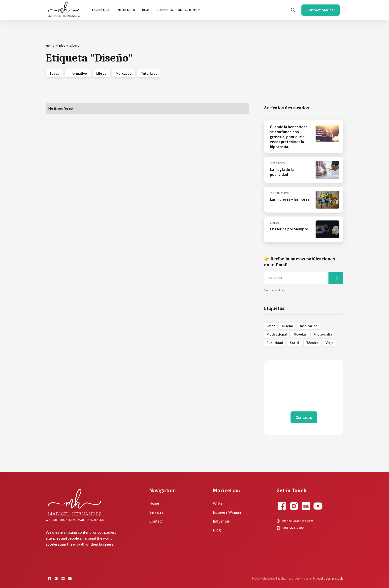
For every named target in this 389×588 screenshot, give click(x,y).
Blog (146, 10)
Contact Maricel (321, 10)
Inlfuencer (221, 521)
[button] (178, 10)
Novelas (300, 334)
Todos (54, 73)
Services (156, 512)
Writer (218, 503)
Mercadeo (124, 73)
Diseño (287, 326)
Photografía (323, 334)
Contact (156, 521)
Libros (101, 73)
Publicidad (275, 343)
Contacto (304, 417)
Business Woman (227, 512)
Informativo (78, 73)
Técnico (312, 343)
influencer (126, 10)
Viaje (329, 343)
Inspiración (309, 326)
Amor (271, 326)
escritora (101, 10)
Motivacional (277, 334)
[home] (64, 10)
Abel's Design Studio (330, 578)
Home (50, 46)
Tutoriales (149, 73)
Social (294, 343)
